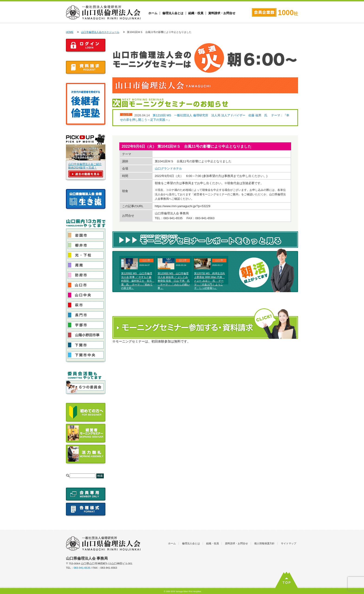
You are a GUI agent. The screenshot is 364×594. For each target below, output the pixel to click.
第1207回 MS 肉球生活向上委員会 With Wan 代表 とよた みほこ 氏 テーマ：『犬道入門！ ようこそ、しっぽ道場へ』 (210, 281)
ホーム (153, 13)
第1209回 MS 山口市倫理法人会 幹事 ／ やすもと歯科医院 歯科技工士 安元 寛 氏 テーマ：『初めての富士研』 (138, 281)
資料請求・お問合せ (222, 13)
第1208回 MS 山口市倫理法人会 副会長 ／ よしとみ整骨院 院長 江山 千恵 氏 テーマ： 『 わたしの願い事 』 (174, 281)
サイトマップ (289, 543)
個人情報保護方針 (264, 543)
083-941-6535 (82, 568)
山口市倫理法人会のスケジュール (100, 32)
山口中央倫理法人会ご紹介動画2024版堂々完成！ (85, 166)
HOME (70, 32)
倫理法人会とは (173, 13)
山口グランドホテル (168, 168)
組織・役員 (196, 13)
